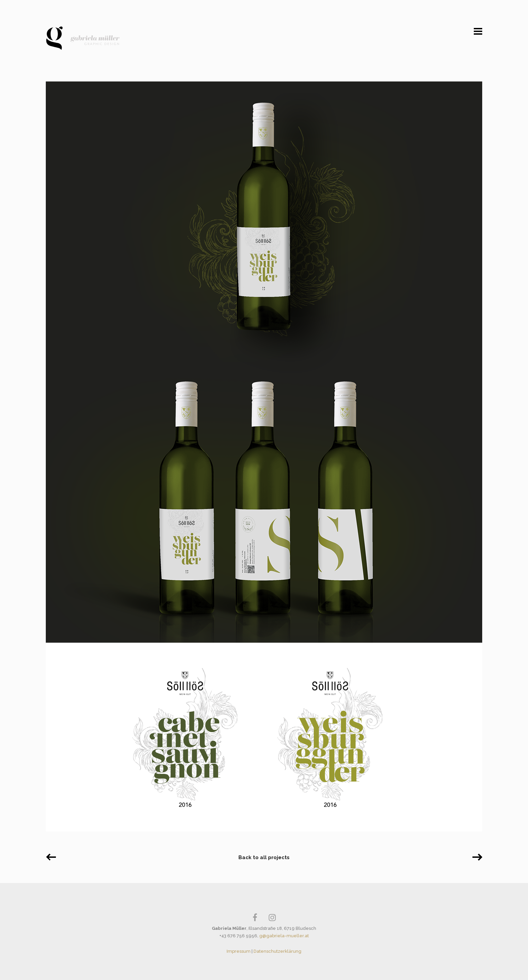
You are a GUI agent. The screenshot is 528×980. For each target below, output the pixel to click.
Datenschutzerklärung (277, 951)
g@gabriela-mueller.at (284, 936)
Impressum (239, 951)
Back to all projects (264, 857)
